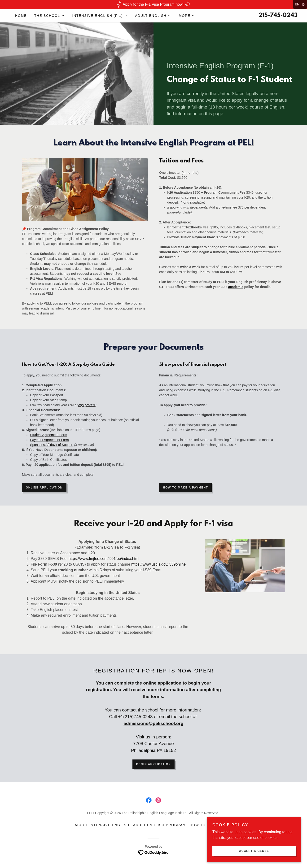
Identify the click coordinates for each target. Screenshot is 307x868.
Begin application (154, 764)
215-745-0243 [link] (278, 16)
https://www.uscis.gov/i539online (158, 564)
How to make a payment (185, 488)
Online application (44, 488)
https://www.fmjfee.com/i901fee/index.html (104, 559)
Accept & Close (254, 851)
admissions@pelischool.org (154, 723)
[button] (50, 16)
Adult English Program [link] (160, 825)
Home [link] (21, 16)
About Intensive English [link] (102, 825)
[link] (149, 800)
